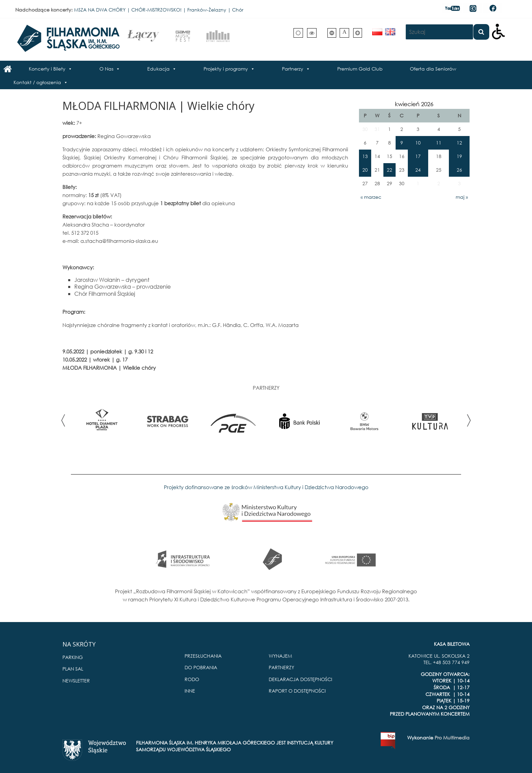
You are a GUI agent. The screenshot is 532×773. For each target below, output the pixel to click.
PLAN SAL (73, 669)
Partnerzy (293, 69)
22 (389, 170)
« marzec (371, 197)
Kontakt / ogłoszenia (37, 82)
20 (365, 170)
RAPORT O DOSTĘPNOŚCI (297, 691)
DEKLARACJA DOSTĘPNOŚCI (300, 679)
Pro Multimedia (452, 738)
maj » (462, 197)
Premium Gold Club (360, 69)
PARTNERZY (281, 667)
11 (439, 143)
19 (459, 156)
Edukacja (158, 69)
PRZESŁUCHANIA (203, 656)
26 (459, 170)
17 (418, 156)
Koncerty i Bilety (47, 69)
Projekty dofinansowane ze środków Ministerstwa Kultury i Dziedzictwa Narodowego (266, 487)
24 (418, 170)
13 (365, 156)
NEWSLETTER (76, 681)
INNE (190, 691)
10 (418, 143)
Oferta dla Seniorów (433, 69)
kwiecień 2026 (414, 104)
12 (459, 143)
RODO (192, 679)
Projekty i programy (226, 69)
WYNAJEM (280, 656)
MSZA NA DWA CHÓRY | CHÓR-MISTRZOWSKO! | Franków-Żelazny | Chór (159, 10)
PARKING (73, 657)
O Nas (106, 69)
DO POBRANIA (201, 667)
